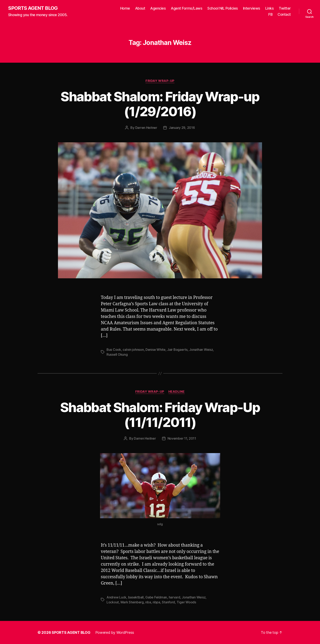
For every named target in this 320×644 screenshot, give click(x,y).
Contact (284, 14)
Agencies (158, 8)
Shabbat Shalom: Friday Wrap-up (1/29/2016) (160, 104)
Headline (177, 392)
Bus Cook (114, 350)
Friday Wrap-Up (160, 81)
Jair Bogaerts (177, 350)
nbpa (156, 602)
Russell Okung (117, 354)
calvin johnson (133, 350)
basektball (136, 597)
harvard (174, 597)
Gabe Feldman (156, 597)
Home (125, 8)
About (140, 8)
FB (270, 14)
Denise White (156, 350)
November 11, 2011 (182, 438)
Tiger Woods (186, 602)
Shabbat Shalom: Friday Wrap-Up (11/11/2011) (160, 415)
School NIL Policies (223, 8)
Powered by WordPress (115, 632)
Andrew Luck (116, 597)
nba (148, 602)
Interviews (252, 8)
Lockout (113, 602)
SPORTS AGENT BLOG (33, 8)
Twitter (285, 8)
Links (270, 8)
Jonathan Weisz (201, 350)
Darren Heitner (146, 128)
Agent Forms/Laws (187, 8)
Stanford (168, 602)
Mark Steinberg (132, 602)
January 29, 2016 (182, 128)
